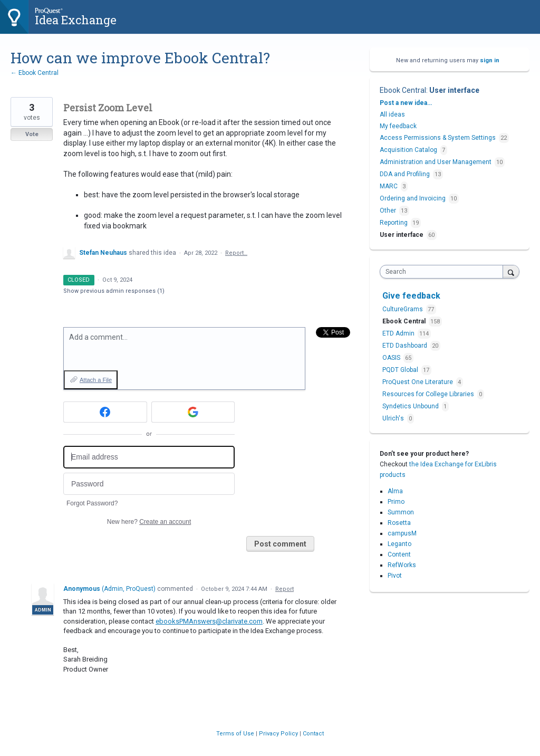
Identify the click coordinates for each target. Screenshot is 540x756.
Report (285, 589)
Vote (32, 134)
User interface (454, 90)
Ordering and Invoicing (413, 198)
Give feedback (411, 296)
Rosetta (399, 523)
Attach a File (96, 380)
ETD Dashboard (406, 346)
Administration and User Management (436, 162)
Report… (236, 253)
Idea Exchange (76, 20)
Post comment (280, 544)
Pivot (395, 576)
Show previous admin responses (114, 291)
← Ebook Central (35, 73)
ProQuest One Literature (418, 382)
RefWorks (402, 565)
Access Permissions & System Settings (438, 138)
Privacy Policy (279, 734)
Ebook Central (403, 90)
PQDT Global (401, 370)
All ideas (392, 114)
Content (399, 554)
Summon (401, 512)
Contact (313, 734)
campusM (402, 533)
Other (388, 210)
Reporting (394, 223)
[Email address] (149, 457)
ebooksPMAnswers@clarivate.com (209, 621)
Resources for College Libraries (429, 394)
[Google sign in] (193, 412)
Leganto (399, 544)
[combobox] (444, 272)
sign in (490, 60)
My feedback (398, 126)
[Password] (149, 484)
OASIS (392, 358)
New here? (149, 522)
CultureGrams (403, 309)
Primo (396, 502)
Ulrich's (394, 418)
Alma (395, 491)
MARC (389, 186)
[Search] (511, 271)
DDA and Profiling (405, 174)
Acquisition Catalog (408, 150)
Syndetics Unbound (411, 406)
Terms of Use (236, 734)
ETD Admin (399, 333)
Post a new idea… (406, 103)
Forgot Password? (92, 503)
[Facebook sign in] (105, 412)
